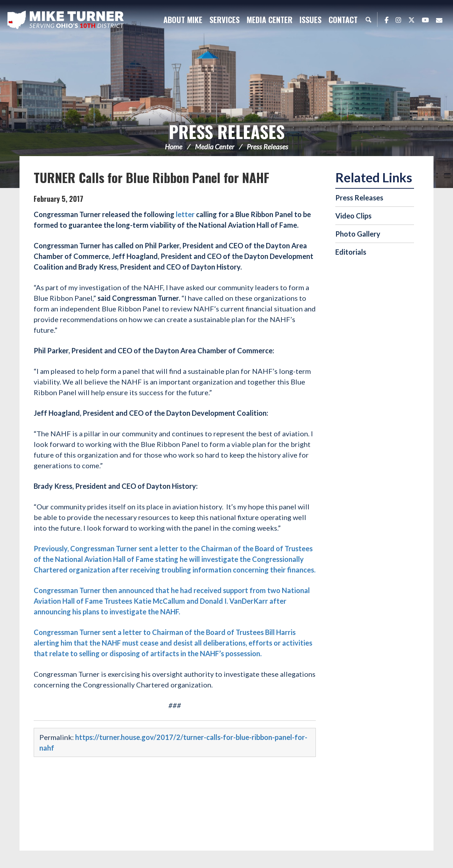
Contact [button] (343, 20)
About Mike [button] (183, 20)
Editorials (351, 252)
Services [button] (225, 20)
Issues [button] (311, 20)
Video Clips (353, 216)
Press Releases (227, 131)
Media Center (215, 146)
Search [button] (368, 20)
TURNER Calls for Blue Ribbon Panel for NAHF (151, 177)
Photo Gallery (358, 234)
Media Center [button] (270, 20)
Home (174, 146)
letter (185, 214)
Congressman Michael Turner (66, 20)
